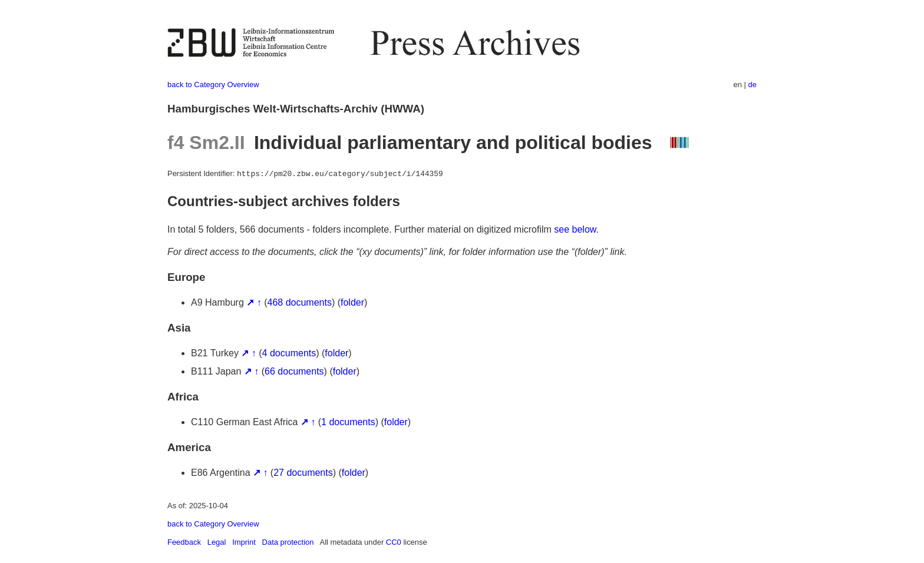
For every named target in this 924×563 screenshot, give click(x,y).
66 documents (294, 371)
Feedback (184, 542)
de (753, 85)
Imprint (244, 542)
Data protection (288, 542)
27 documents (303, 473)
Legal (217, 542)
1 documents (348, 422)
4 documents (289, 353)
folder (352, 302)
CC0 (394, 542)
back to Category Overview (213, 85)
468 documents (300, 302)
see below (575, 229)
